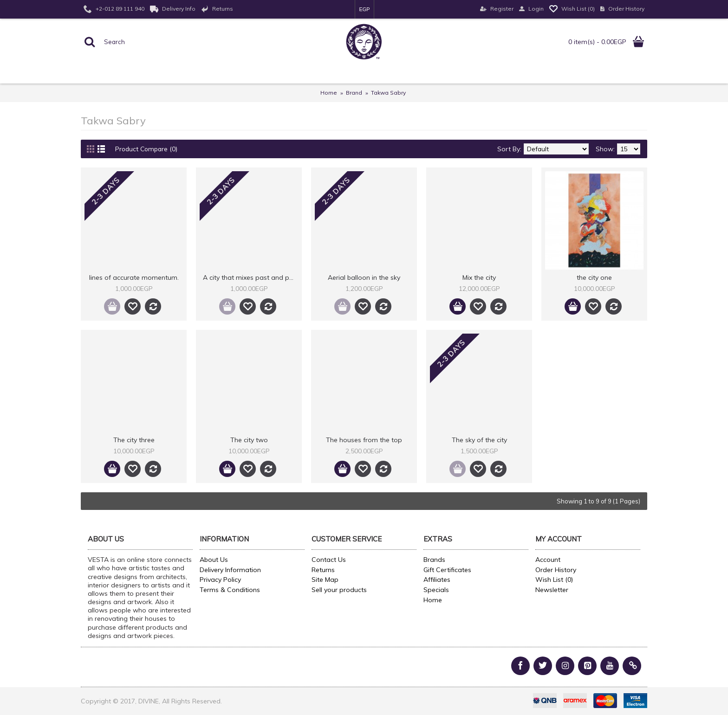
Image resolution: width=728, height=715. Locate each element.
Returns (323, 570)
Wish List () (554, 580)
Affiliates (437, 580)
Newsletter (552, 590)
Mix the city (479, 277)
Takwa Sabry (388, 93)
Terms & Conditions (230, 590)
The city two (249, 440)
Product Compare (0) (148, 149)
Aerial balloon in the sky (364, 277)
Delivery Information (230, 570)
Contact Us (329, 560)
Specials (436, 590)
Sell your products (339, 590)
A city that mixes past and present (250, 277)
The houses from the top (364, 440)
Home (329, 93)
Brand (354, 93)
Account (548, 560)
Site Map (325, 580)
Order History (556, 570)
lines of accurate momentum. (134, 277)
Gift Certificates (447, 570)
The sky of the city (479, 440)
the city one (594, 277)
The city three (134, 440)
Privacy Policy (220, 580)
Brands (434, 560)
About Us (214, 560)
